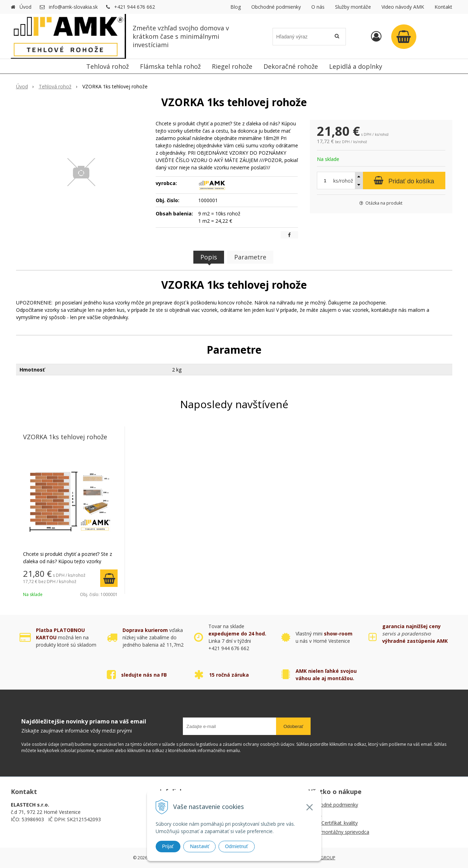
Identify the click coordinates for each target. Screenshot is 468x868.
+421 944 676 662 (135, 7)
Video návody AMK (403, 7)
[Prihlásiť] (376, 36)
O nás (318, 7)
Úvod (25, 7)
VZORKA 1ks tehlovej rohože (65, 437)
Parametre (250, 257)
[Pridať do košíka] (404, 181)
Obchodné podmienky (276, 7)
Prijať (168, 846)
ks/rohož (343, 181)
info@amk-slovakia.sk (73, 7)
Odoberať (293, 726)
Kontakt (443, 7)
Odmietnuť (237, 846)
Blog (236, 7)
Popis (209, 257)
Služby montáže (353, 7)
